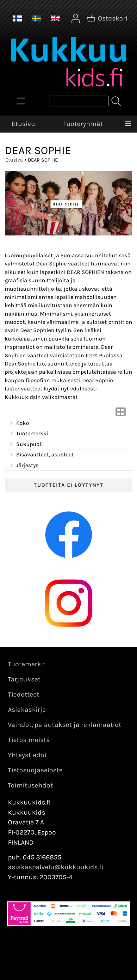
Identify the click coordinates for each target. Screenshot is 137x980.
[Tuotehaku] (79, 101)
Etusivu (23, 124)
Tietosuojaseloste (35, 770)
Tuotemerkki (28, 434)
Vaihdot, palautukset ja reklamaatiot (65, 725)
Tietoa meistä (29, 740)
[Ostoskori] (108, 18)
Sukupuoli (26, 444)
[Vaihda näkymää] (121, 414)
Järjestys (24, 466)
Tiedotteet (24, 694)
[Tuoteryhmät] (21, 101)
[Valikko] (128, 124)
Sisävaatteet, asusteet (41, 455)
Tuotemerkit (27, 664)
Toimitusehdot (30, 785)
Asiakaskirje (27, 710)
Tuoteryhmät (83, 124)
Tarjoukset (24, 679)
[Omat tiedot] (76, 18)
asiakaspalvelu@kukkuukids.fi (56, 867)
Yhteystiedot (27, 755)
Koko (19, 423)
